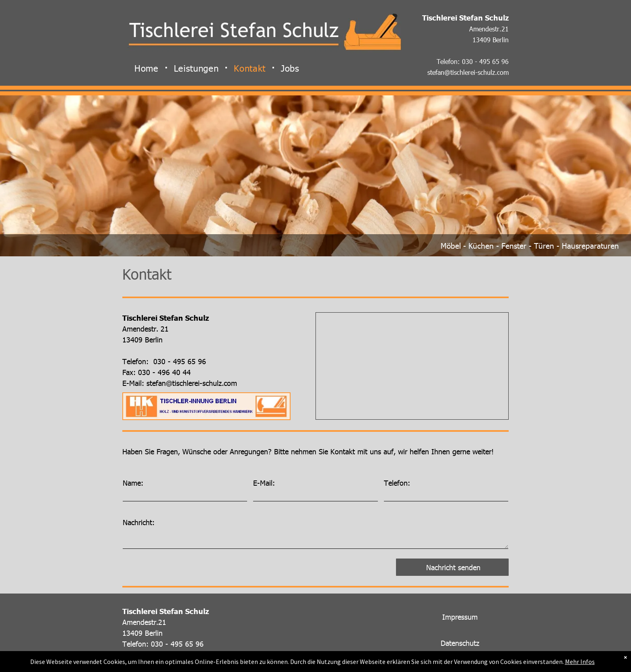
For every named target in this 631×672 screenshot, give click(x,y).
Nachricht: (139, 522)
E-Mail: (264, 483)
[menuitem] (148, 68)
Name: (133, 483)
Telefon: (397, 483)
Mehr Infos (580, 662)
